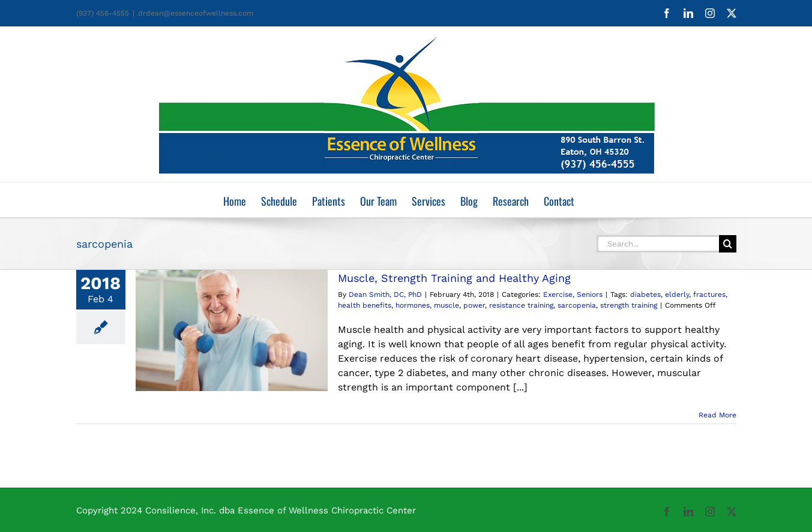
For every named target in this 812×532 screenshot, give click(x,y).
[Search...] (658, 244)
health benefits (365, 305)
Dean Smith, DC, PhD (385, 294)
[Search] (728, 244)
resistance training (521, 305)
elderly (677, 294)
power (474, 305)
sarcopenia (577, 305)
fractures (709, 294)
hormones (413, 305)
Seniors (590, 294)
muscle (447, 305)
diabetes (645, 294)
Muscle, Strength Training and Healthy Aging (454, 278)
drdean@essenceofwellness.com (196, 13)
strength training (629, 305)
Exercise (558, 294)
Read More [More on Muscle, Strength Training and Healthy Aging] (717, 415)
